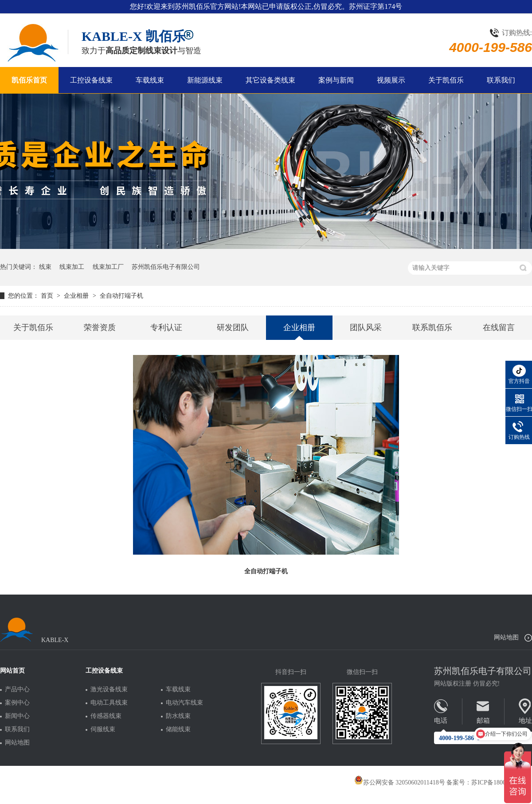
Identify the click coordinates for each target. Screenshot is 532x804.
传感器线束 (106, 716)
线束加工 (72, 267)
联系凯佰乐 (432, 327)
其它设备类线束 (270, 80)
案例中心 (17, 703)
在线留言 (499, 327)
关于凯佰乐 (446, 80)
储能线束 (178, 729)
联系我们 (501, 80)
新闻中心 (17, 716)
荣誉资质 (100, 327)
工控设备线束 (91, 80)
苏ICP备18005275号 (498, 782)
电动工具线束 (109, 703)
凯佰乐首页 (29, 80)
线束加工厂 (108, 267)
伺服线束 (103, 729)
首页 (48, 296)
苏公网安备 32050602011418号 (400, 782)
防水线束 (178, 716)
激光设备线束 (109, 690)
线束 (45, 267)
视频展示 (391, 80)
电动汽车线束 (184, 703)
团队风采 (366, 327)
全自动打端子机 (121, 296)
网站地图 (506, 637)
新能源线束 (205, 80)
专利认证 (166, 327)
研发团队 (233, 327)
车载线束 (150, 80)
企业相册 (77, 296)
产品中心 (17, 690)
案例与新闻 (336, 80)
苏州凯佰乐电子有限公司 (166, 267)
